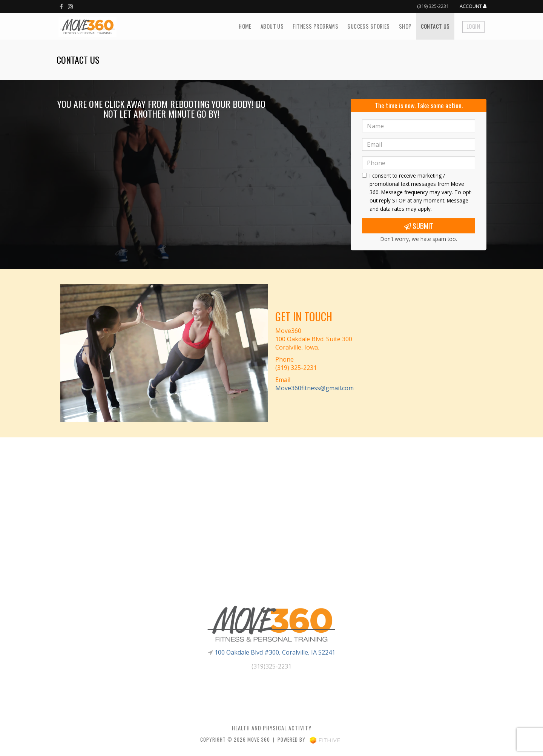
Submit (419, 226)
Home (245, 26)
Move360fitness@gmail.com (314, 388)
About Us (272, 26)
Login (473, 26)
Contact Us (435, 26)
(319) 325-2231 (433, 6)
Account (473, 6)
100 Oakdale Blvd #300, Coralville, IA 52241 (275, 652)
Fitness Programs (315, 26)
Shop (405, 26)
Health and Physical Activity (272, 728)
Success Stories (368, 26)
